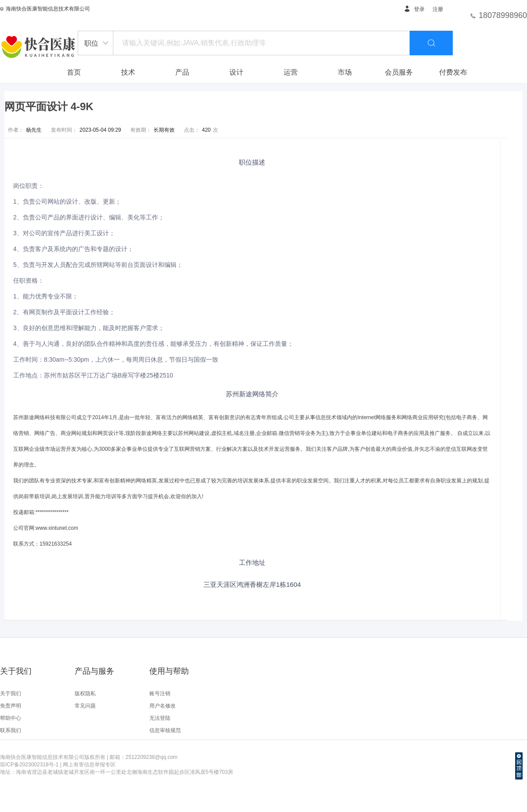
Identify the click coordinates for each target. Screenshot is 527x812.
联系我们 (11, 730)
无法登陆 (160, 718)
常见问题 (85, 706)
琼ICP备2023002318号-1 (29, 765)
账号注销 (160, 693)
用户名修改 (162, 706)
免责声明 (11, 706)
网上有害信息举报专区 (89, 765)
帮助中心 (11, 718)
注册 (438, 9)
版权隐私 (85, 693)
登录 (414, 9)
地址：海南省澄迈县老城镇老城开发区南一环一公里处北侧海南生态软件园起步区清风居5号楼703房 (117, 772)
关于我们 (11, 693)
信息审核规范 (165, 730)
